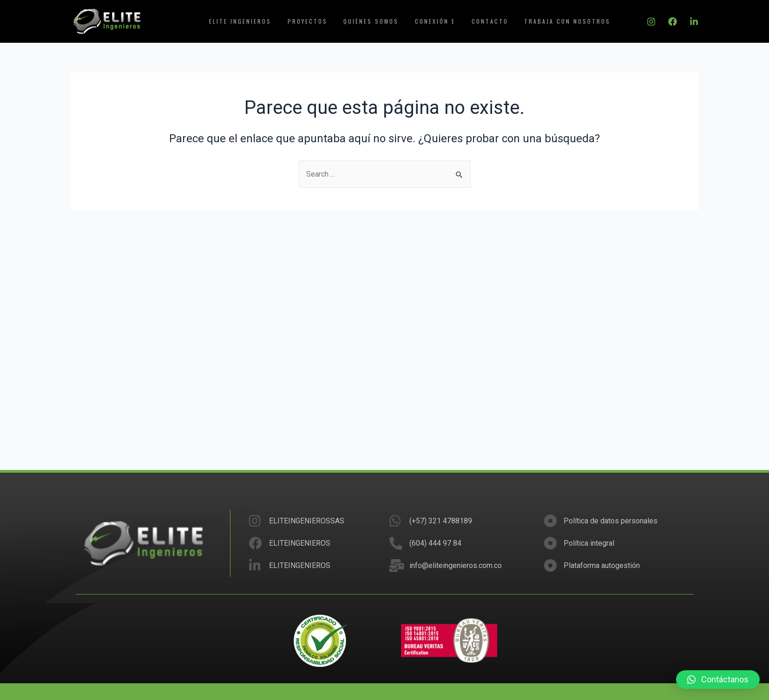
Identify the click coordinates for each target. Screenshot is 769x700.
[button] (718, 680)
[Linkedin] (694, 22)
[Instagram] (651, 22)
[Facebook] (673, 22)
